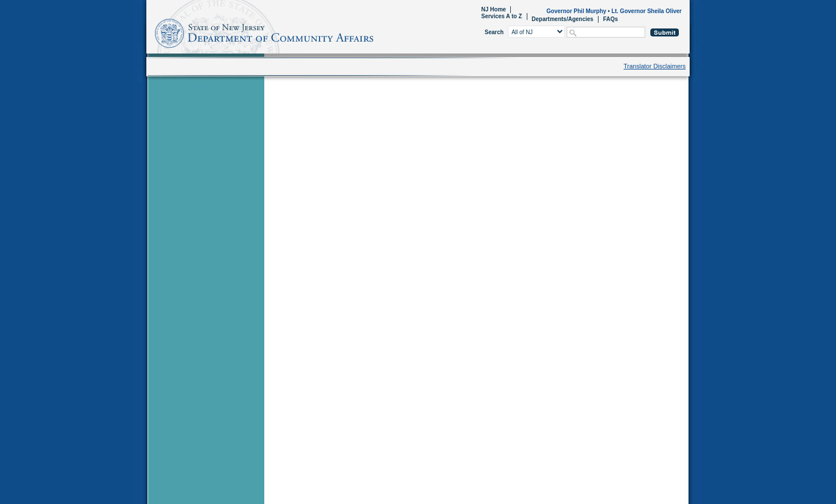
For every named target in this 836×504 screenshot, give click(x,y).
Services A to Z (502, 16)
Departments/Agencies (563, 19)
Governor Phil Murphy (577, 11)
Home (148, 32)
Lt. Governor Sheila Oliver (647, 11)
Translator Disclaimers (655, 66)
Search (494, 32)
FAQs (610, 19)
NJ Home (493, 9)
